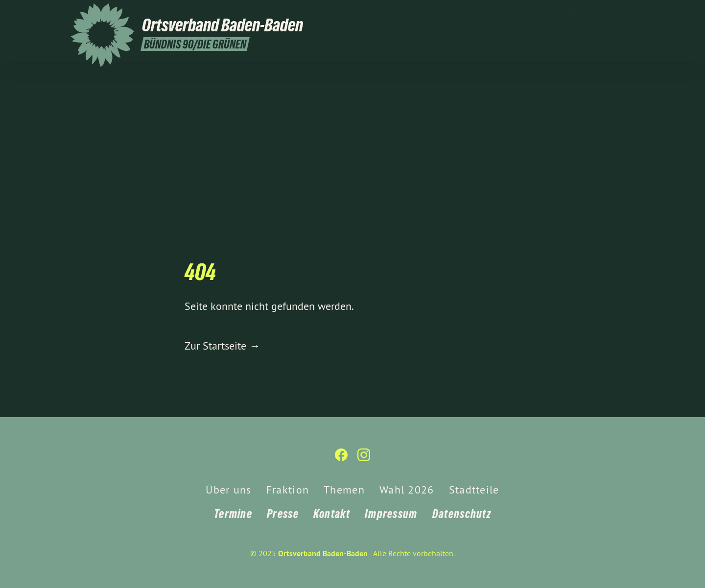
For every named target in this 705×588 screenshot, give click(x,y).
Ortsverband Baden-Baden (323, 553)
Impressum (391, 514)
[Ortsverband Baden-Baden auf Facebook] (614, 13)
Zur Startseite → (222, 346)
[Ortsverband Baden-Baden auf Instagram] (629, 13)
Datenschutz (462, 514)
